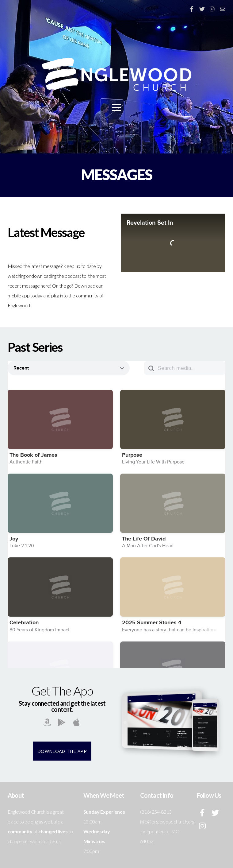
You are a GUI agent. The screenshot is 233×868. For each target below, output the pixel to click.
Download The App (62, 751)
